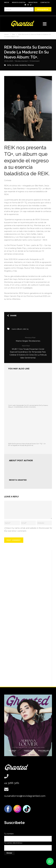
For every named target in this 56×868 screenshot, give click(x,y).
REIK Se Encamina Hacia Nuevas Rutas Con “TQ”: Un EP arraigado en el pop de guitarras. (27, 444)
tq (27, 329)
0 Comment (34, 61)
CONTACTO (45, 3)
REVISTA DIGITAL (19, 3)
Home (6, 34)
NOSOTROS (33, 3)
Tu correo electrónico (28, 846)
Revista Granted (21, 61)
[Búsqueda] (43, 9)
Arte (13, 34)
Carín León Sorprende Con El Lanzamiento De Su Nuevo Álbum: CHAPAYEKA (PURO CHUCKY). (28, 406)
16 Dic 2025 (8, 61)
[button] (50, 861)
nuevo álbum (17, 329)
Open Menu (45, 24)
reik (24, 329)
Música (31, 65)
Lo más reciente (19, 65)
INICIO (7, 3)
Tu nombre (28, 837)
